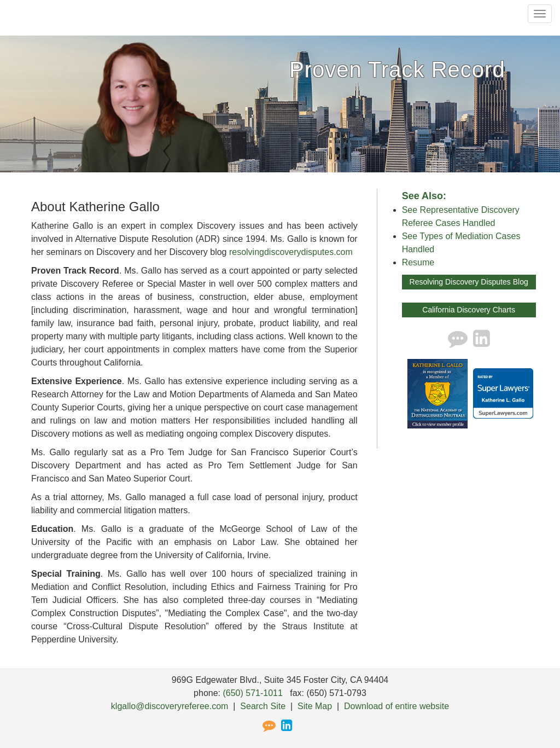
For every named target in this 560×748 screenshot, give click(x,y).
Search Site (263, 706)
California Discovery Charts (469, 310)
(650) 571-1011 (252, 693)
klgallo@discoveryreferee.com (170, 706)
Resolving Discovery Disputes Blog (469, 282)
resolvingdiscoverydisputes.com (291, 252)
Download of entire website (396, 706)
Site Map (315, 706)
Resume (418, 262)
